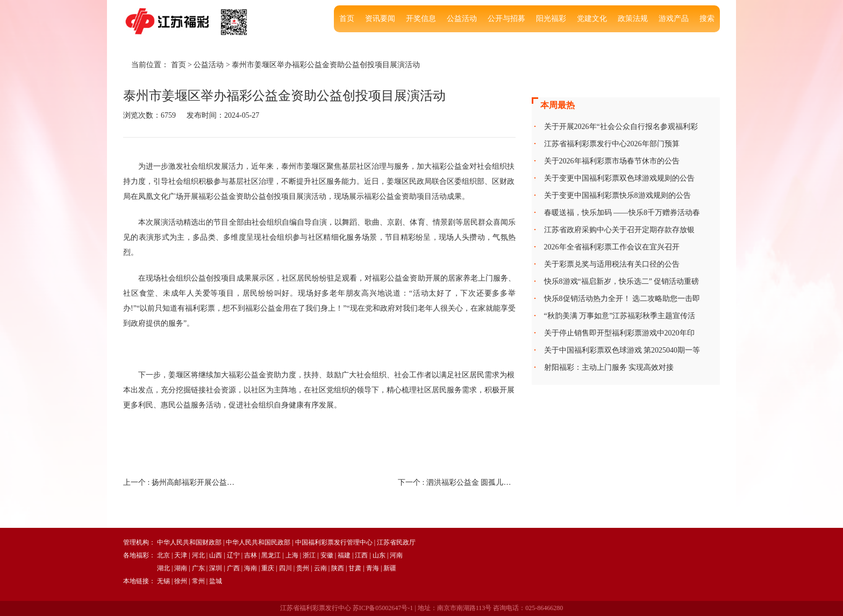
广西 (233, 568)
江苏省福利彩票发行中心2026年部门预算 (612, 144)
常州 (198, 581)
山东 (379, 555)
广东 (198, 568)
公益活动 (462, 19)
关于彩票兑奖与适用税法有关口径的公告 (612, 264)
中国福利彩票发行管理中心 (334, 542)
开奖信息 (421, 19)
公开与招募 (506, 19)
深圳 (216, 568)
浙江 (309, 555)
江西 (361, 555)
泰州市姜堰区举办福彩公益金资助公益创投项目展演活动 (326, 65)
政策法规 (633, 19)
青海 (373, 568)
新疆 (390, 568)
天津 (181, 555)
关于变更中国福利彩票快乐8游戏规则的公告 (617, 195)
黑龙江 (271, 555)
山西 (216, 555)
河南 (396, 555)
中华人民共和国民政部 (258, 542)
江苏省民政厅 (396, 542)
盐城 (216, 581)
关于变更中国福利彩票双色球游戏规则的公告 (619, 178)
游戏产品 (674, 19)
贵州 (303, 568)
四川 (285, 568)
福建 (344, 555)
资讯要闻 (380, 19)
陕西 (338, 568)
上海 (292, 555)
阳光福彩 (551, 19)
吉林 (251, 555)
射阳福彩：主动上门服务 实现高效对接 (609, 367)
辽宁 (233, 555)
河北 (198, 555)
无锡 (163, 581)
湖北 (163, 568)
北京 (163, 555)
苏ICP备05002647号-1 (383, 608)
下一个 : (457, 482)
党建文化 (592, 19)
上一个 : (182, 482)
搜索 (707, 19)
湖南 (181, 568)
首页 (347, 19)
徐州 (181, 581)
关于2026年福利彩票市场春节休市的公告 (612, 161)
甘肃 (355, 568)
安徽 (327, 555)
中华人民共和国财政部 (189, 542)
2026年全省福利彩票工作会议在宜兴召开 (612, 247)
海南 (251, 568)
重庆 (268, 568)
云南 (320, 568)
